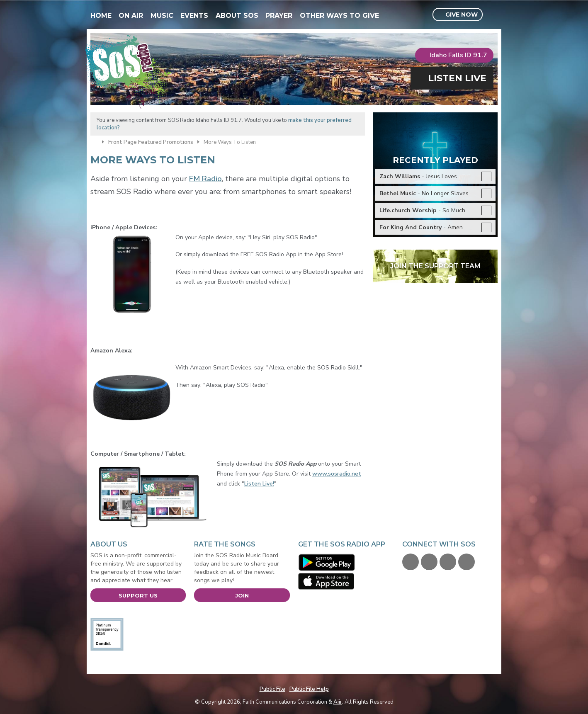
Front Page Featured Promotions (151, 142)
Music (162, 16)
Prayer (279, 16)
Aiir (338, 702)
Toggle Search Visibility (492, 15)
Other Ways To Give (339, 16)
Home (101, 16)
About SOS (237, 16)
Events (194, 16)
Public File (272, 689)
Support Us (138, 595)
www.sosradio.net (337, 474)
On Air (131, 16)
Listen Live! (259, 484)
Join (242, 595)
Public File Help (309, 689)
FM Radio (205, 179)
